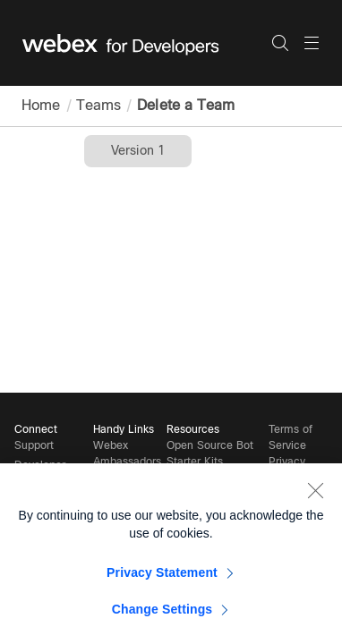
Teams (97, 105)
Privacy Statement (162, 579)
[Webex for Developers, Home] (147, 43)
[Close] (315, 496)
